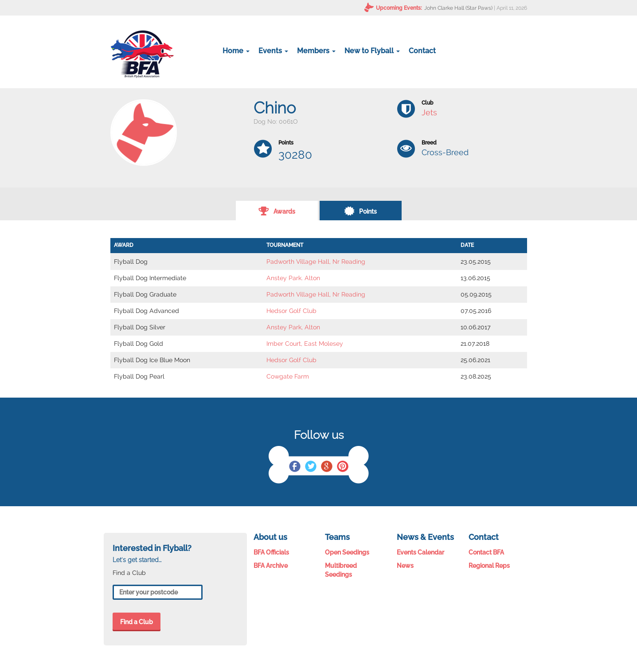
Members (316, 51)
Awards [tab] (277, 211)
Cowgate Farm (288, 376)
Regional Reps (489, 566)
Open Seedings (347, 552)
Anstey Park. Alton (293, 278)
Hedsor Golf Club (291, 311)
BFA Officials (271, 552)
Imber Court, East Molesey (305, 344)
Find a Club (137, 622)
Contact (422, 51)
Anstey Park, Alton (293, 327)
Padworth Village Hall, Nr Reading (316, 262)
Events (273, 51)
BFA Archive (271, 566)
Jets (429, 112)
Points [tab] (360, 211)
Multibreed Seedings (341, 570)
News (405, 566)
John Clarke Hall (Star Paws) (458, 8)
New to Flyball (372, 51)
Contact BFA (486, 552)
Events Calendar (420, 552)
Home (236, 51)
